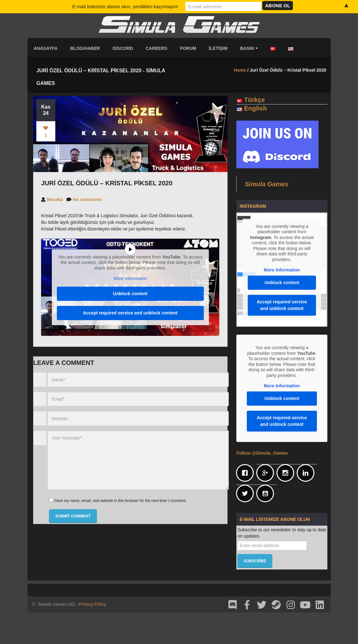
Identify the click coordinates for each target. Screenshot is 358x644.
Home (240, 70)
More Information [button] (130, 278)
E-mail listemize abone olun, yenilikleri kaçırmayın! (125, 6)
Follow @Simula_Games (262, 453)
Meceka (55, 200)
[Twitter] (246, 493)
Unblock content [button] (130, 294)
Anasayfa (46, 48)
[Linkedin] (307, 473)
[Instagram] (287, 473)
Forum (188, 48)
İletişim (218, 48)
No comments (87, 200)
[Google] (267, 473)
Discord (123, 48)
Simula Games (266, 184)
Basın (249, 48)
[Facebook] (246, 473)
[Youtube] (267, 493)
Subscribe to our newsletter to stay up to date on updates (282, 533)
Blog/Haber (85, 48)
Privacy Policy (92, 604)
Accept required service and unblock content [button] (130, 313)
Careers (156, 48)
